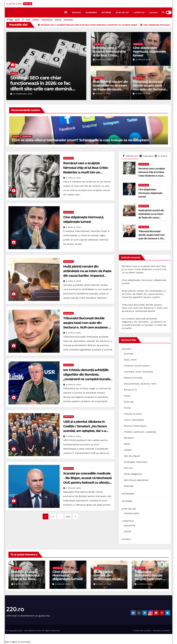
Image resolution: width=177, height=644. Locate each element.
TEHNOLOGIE (27, 136)
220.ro (15, 609)
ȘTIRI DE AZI (122, 12)
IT (23, 20)
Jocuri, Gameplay (134, 420)
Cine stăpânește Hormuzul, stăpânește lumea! (149, 52)
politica (36, 20)
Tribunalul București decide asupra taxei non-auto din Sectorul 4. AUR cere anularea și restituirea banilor (150, 89)
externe (58, 20)
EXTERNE (106, 12)
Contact (153, 12)
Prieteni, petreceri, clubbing (140, 432)
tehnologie (68, 20)
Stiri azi (128, 468)
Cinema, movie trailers (137, 366)
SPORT (128, 532)
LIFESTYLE (139, 12)
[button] (163, 12)
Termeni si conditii (161, 631)
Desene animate (133, 378)
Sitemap (129, 486)
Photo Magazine (133, 474)
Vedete (128, 450)
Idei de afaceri (132, 456)
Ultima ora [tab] (130, 156)
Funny (127, 408)
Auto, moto (130, 360)
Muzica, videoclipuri (135, 426)
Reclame (129, 438)
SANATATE (130, 526)
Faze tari (129, 402)
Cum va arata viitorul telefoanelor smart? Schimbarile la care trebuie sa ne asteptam (80, 140)
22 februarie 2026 (23, 94)
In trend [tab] (161, 156)
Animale (129, 354)
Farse (127, 396)
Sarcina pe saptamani (136, 480)
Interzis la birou (133, 414)
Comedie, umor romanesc (139, 372)
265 (68, 517)
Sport (127, 444)
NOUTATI (76, 12)
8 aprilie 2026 (103, 60)
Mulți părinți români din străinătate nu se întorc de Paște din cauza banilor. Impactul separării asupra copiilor (111, 89)
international (47, 20)
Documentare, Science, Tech (140, 384)
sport (17, 20)
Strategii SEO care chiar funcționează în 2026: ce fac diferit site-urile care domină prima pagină (41, 86)
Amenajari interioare (136, 462)
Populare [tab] (146, 156)
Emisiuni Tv (130, 390)
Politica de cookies (142, 631)
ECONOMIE (91, 12)
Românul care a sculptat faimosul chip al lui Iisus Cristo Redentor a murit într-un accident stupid (109, 55)
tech (28, 20)
